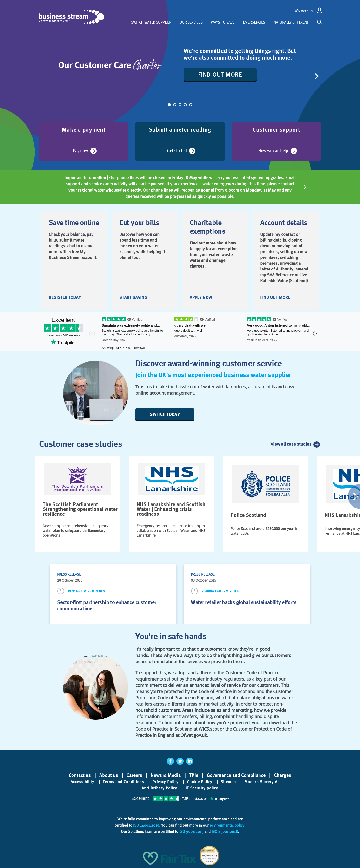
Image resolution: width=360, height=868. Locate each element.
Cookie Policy (200, 782)
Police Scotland (248, 515)
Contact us (80, 775)
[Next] (316, 76)
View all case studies (291, 444)
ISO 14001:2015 (146, 825)
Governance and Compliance (236, 775)
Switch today (165, 414)
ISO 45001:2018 (225, 832)
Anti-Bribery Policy (159, 788)
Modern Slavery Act (263, 782)
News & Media (166, 775)
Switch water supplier (151, 22)
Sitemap (228, 782)
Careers (134, 775)
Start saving (133, 297)
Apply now (201, 297)
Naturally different (291, 22)
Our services (191, 22)
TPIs (194, 775)
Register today (65, 297)
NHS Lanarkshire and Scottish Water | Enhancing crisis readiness (171, 509)
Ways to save (223, 22)
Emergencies (254, 22)
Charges (283, 775)
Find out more (220, 74)
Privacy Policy (166, 782)
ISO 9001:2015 (191, 832)
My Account (304, 11)
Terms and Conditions (123, 782)
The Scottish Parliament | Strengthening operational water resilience (80, 509)
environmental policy (227, 825)
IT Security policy (202, 788)
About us (109, 775)
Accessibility (82, 782)
